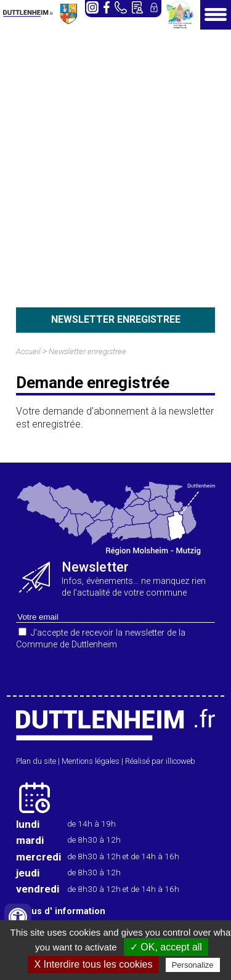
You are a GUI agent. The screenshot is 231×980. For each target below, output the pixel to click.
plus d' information (64, 911)
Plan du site (36, 761)
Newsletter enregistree (87, 351)
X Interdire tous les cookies (93, 964)
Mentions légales (91, 761)
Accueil (28, 351)
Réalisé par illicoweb (160, 761)
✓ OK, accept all (166, 947)
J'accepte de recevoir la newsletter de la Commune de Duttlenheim (101, 639)
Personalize (193, 965)
